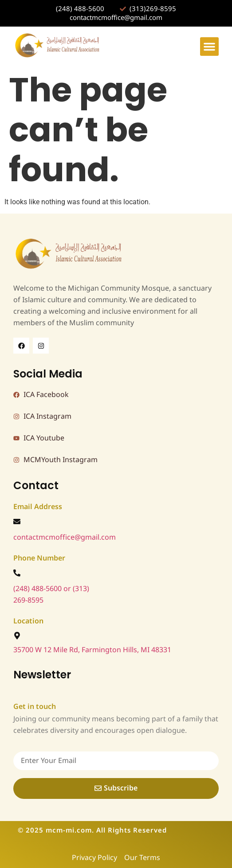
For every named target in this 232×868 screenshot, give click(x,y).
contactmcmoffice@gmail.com (65, 537)
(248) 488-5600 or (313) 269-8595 (51, 595)
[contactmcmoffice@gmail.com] (17, 522)
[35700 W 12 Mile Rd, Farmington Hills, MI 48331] (17, 636)
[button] (209, 47)
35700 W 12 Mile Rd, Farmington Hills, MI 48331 (92, 650)
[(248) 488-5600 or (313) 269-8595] (17, 573)
